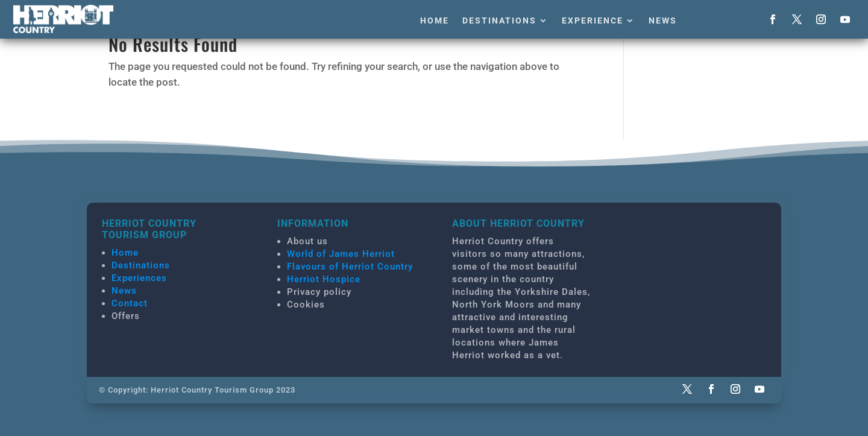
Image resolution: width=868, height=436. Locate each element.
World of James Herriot (341, 254)
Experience (593, 21)
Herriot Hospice (324, 279)
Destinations (499, 21)
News (663, 21)
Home (435, 21)
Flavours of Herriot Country (350, 267)
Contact (130, 303)
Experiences (139, 278)
